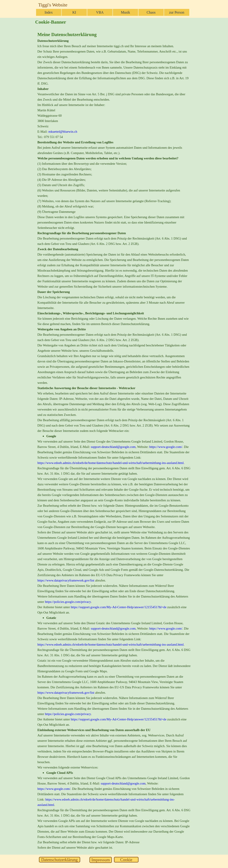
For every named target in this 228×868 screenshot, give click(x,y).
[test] (60, 860)
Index (49, 12)
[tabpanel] (114, 441)
